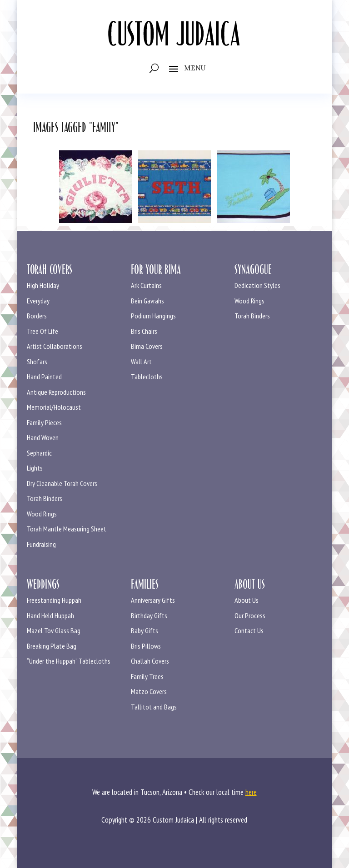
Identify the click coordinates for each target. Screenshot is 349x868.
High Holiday (43, 285)
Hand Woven (43, 437)
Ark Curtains (146, 285)
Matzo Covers (149, 691)
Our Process (250, 615)
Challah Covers (150, 661)
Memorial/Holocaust (54, 407)
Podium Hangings (153, 316)
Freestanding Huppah (54, 600)
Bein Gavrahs (147, 301)
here (251, 792)
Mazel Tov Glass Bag (54, 630)
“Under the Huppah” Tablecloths (69, 661)
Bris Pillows (146, 646)
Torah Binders (45, 498)
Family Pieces (44, 422)
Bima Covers (147, 346)
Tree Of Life (42, 331)
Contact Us (249, 630)
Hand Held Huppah (50, 615)
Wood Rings (42, 514)
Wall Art (141, 362)
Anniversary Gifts (153, 600)
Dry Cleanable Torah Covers (62, 483)
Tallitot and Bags (154, 707)
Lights (35, 468)
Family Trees (147, 676)
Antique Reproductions (56, 392)
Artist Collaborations (55, 346)
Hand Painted (44, 377)
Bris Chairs (144, 331)
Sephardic (39, 453)
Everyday (38, 301)
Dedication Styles (257, 285)
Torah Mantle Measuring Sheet (67, 529)
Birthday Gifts (149, 615)
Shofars (37, 362)
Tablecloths (147, 377)
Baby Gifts (145, 630)
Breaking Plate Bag (52, 646)
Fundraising (41, 544)
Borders (37, 316)
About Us (247, 600)
